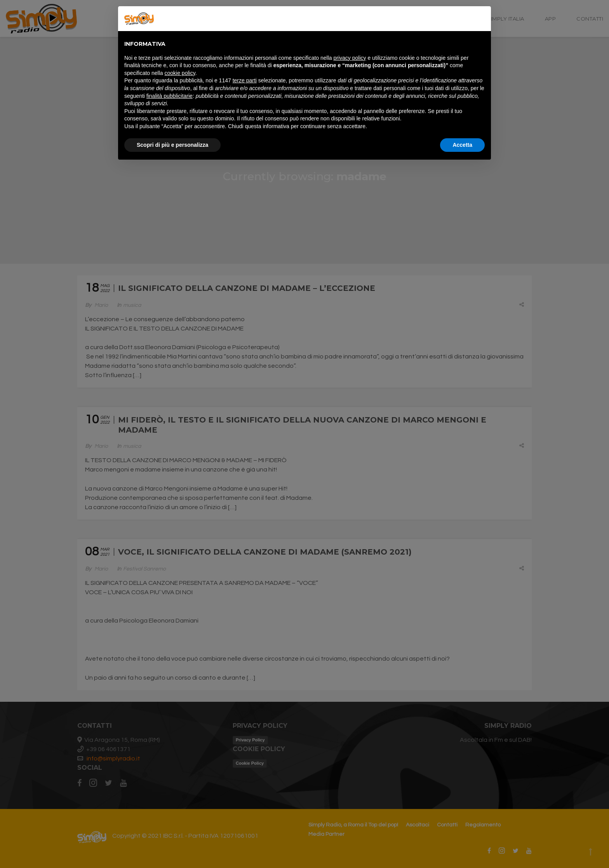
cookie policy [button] (180, 73)
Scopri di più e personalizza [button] (172, 145)
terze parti (245, 80)
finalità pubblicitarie (170, 96)
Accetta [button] (462, 145)
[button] (481, 19)
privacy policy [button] (350, 58)
